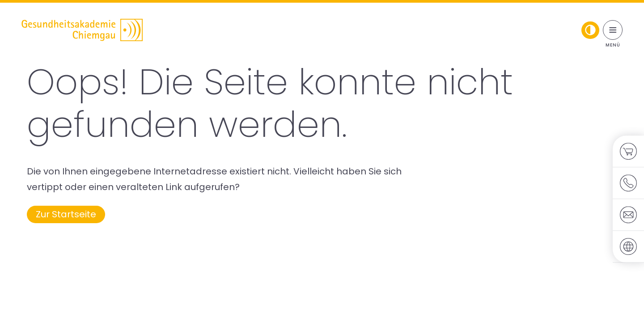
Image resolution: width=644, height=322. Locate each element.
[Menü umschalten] (613, 30)
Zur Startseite (66, 214)
